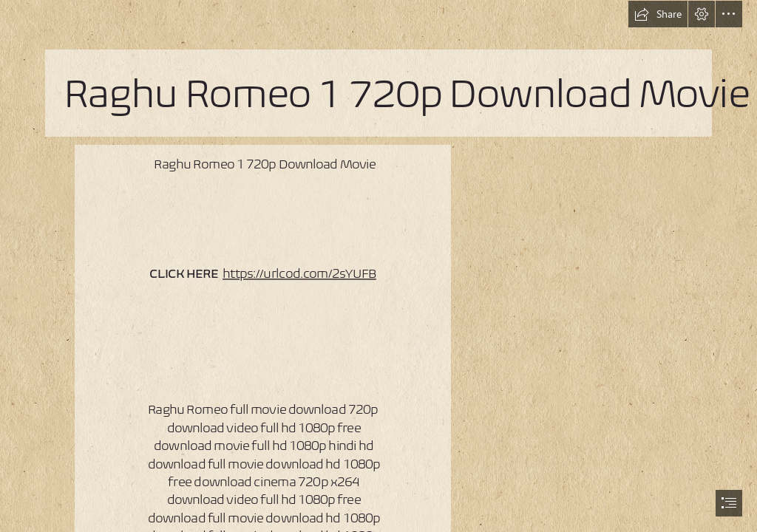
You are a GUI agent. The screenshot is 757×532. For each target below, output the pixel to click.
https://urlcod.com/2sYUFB (299, 273)
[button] (658, 14)
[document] (378, 266)
